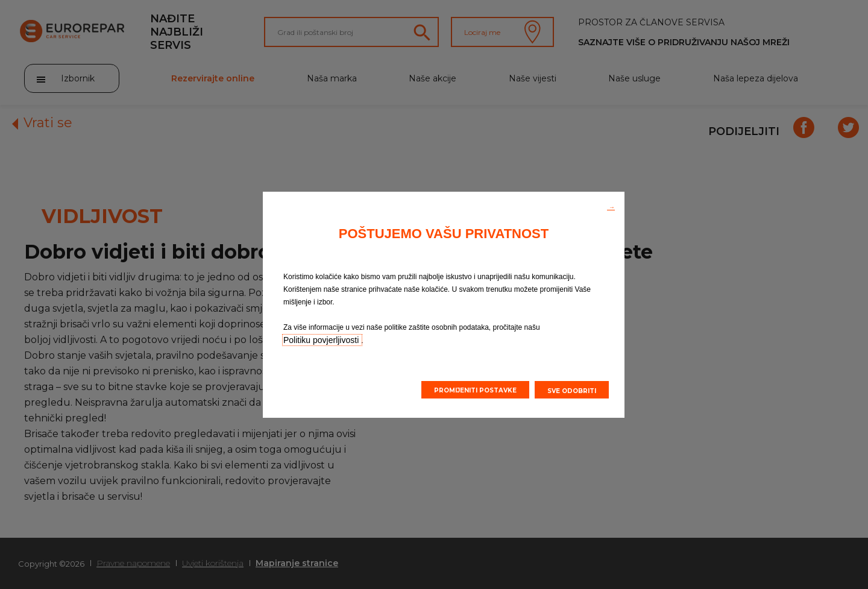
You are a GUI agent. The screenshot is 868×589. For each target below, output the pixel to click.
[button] (611, 206)
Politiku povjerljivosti (322, 340)
